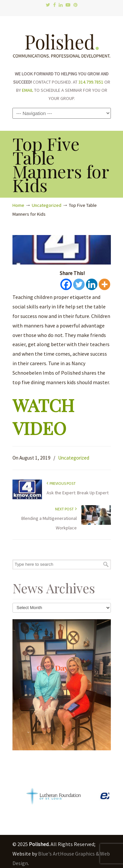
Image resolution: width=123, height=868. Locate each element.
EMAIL (28, 90)
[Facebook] (66, 284)
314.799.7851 (91, 82)
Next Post (66, 509)
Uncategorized (47, 205)
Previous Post (61, 483)
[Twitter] (79, 284)
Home (18, 205)
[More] (104, 284)
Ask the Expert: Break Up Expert (78, 493)
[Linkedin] (92, 284)
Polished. (62, 43)
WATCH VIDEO (43, 416)
